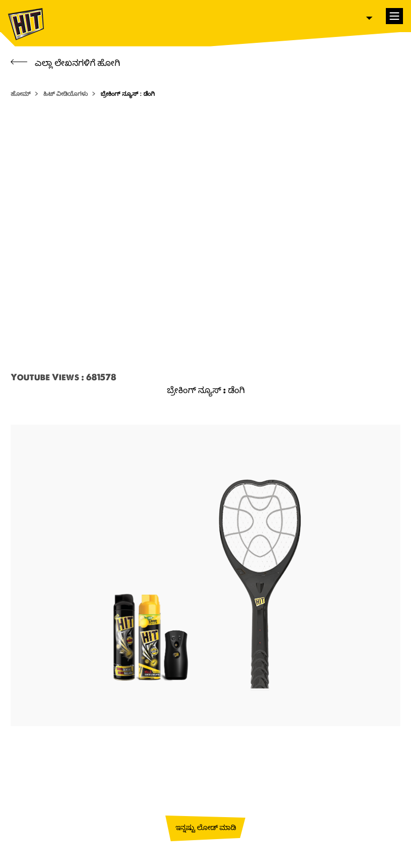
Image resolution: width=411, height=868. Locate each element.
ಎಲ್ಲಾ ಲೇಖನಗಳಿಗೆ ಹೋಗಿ (65, 63)
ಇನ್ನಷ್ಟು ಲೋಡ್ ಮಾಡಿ (206, 827)
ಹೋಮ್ (21, 94)
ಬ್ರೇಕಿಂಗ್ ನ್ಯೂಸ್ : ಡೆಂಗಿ (128, 94)
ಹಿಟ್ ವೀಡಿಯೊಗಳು (66, 94)
